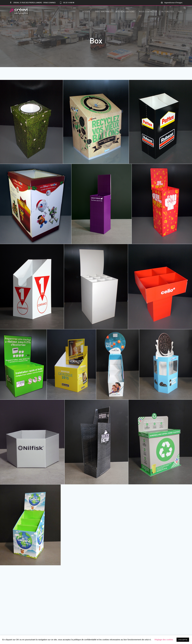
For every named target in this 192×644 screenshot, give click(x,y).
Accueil (87, 12)
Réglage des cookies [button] (164, 640)
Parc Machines (103, 12)
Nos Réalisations (125, 12)
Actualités (168, 12)
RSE (180, 12)
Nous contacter (148, 12)
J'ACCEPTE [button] (183, 640)
